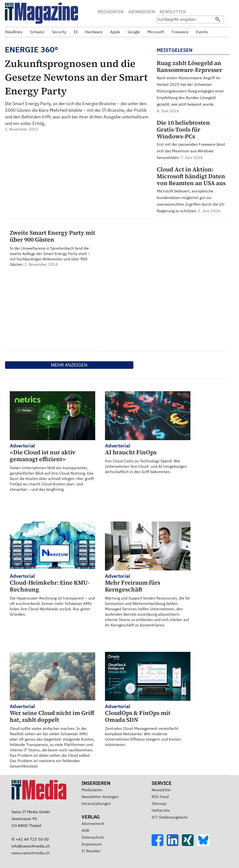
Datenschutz (93, 837)
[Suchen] (218, 20)
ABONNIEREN (142, 12)
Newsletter (161, 790)
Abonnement (93, 823)
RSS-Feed (160, 797)
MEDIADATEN (111, 12)
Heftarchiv (161, 810)
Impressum (92, 844)
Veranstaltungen (96, 803)
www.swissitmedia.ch (31, 853)
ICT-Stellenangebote (170, 817)
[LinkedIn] (174, 845)
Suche (201, 12)
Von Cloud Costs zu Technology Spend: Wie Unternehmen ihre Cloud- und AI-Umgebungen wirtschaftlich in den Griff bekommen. (148, 458)
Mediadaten (92, 790)
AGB (85, 830)
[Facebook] (159, 845)
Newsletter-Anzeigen (100, 797)
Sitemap (159, 803)
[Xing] (189, 845)
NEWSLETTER (173, 12)
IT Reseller (91, 851)
